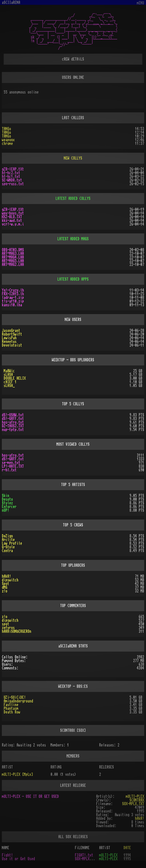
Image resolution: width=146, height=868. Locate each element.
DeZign (7, 536)
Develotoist (12, 345)
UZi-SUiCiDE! (15, 697)
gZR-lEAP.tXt (13, 169)
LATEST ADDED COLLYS (73, 199)
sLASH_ (9, 386)
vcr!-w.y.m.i (13, 224)
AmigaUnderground (18, 701)
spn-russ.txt (13, 184)
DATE (127, 848)
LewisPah (9, 338)
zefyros (8, 628)
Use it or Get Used (18, 859)
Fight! (7, 855)
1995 (127, 859)
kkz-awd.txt (12, 221)
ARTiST (105, 848)
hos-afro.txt (13, 422)
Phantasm (11, 708)
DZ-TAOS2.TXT (13, 426)
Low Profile (12, 543)
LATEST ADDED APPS (73, 279)
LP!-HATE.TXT (13, 466)
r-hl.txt (9, 470)
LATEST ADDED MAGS (73, 239)
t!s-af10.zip (13, 301)
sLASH (8, 375)
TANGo (6, 129)
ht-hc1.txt (11, 177)
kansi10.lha (12, 305)
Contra (7, 551)
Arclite (8, 540)
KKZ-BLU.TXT (12, 217)
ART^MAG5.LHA (13, 261)
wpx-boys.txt (13, 213)
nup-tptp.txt (13, 430)
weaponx (8, 140)
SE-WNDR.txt (12, 180)
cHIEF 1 (10, 382)
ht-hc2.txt (11, 173)
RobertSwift (12, 334)
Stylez (7, 503)
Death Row (12, 712)
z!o (5, 591)
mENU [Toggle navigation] (140, 3)
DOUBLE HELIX (15, 378)
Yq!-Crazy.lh (13, 290)
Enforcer (9, 507)
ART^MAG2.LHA (13, 265)
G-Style (8, 547)
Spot (6, 584)
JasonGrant (11, 331)
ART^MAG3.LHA (13, 254)
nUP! (6, 510)
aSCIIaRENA (11, 3)
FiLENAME (82, 848)
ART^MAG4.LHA (13, 257)
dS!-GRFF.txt (13, 419)
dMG (5, 587)
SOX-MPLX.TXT (133, 804)
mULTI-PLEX (135, 796)
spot (6, 624)
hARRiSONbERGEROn (17, 631)
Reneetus (9, 342)
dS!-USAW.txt (13, 415)
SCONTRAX (137, 800)
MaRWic (9, 371)
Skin (6, 496)
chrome (7, 144)
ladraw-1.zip (13, 298)
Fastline (11, 705)
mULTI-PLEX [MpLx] (17, 774)
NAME (6, 848)
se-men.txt (11, 463)
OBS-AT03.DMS (13, 250)
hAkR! (6, 576)
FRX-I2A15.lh (13, 294)
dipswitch (10, 580)
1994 (127, 855)
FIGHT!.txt (84, 855)
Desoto (7, 499)
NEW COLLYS (73, 158)
